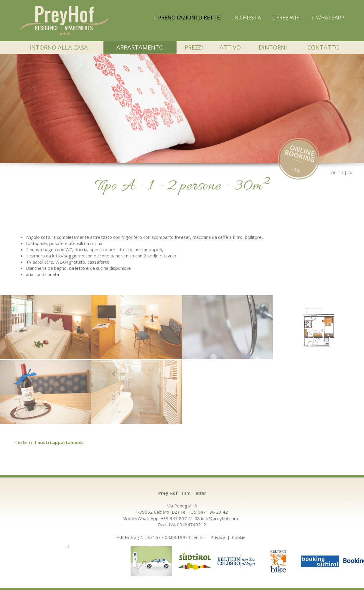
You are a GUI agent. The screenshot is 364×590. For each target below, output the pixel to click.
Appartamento (140, 47)
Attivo (230, 47)
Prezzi (194, 47)
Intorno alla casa (59, 47)
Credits (196, 537)
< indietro (49, 442)
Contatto (323, 47)
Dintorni (273, 47)
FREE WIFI (287, 17)
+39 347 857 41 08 (180, 518)
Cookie (239, 537)
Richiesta (246, 17)
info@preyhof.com (219, 518)
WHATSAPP (328, 17)
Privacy (218, 537)
